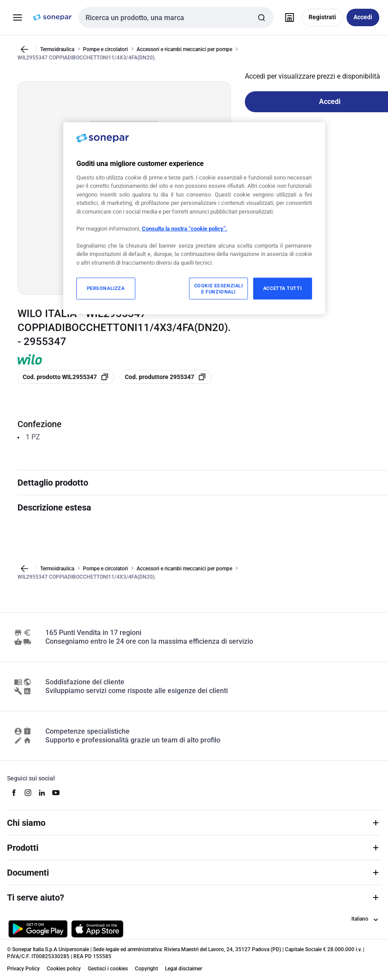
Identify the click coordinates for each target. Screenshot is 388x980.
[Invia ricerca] (261, 17)
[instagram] (28, 793)
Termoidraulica (57, 49)
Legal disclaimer (184, 969)
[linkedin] (42, 793)
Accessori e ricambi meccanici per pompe (184, 49)
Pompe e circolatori (105, 49)
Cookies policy (64, 969)
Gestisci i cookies (108, 969)
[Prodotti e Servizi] (17, 17)
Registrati (322, 17)
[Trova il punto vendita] (289, 17)
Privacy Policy (23, 969)
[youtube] (56, 793)
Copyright (146, 969)
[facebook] (14, 793)
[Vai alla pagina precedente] (24, 49)
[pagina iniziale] (52, 17)
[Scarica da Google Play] (38, 929)
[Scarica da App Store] (97, 929)
